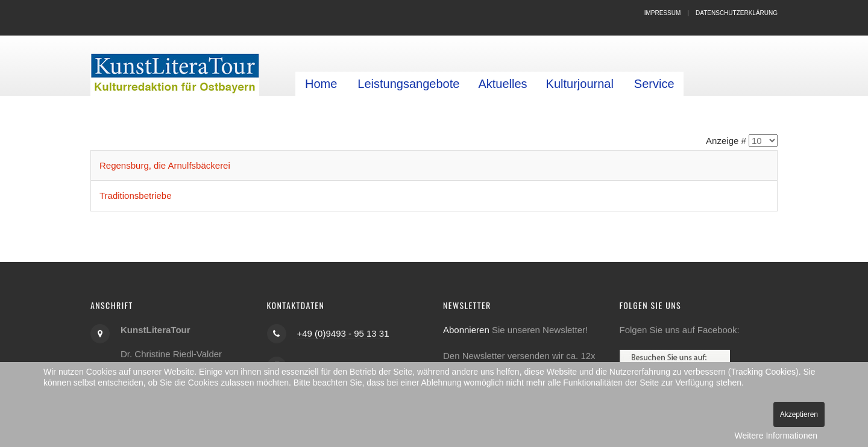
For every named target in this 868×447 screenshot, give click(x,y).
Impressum (663, 13)
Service (654, 84)
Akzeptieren (799, 414)
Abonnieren (466, 329)
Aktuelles (502, 84)
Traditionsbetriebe (136, 195)
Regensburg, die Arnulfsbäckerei (165, 165)
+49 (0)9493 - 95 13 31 (343, 333)
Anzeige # (726, 141)
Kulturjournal (580, 84)
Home (321, 84)
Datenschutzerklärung (737, 13)
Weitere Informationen (776, 436)
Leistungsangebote (408, 84)
